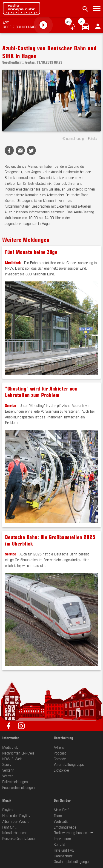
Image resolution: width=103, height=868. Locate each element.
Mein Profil (62, 810)
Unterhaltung (63, 738)
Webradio (61, 821)
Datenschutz (63, 856)
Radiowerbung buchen (70, 832)
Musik (7, 800)
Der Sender (62, 800)
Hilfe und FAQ (64, 850)
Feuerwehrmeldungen (19, 787)
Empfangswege (65, 827)
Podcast (60, 753)
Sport (6, 764)
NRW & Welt (12, 759)
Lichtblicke (61, 770)
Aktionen (60, 747)
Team (58, 815)
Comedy (60, 759)
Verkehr (8, 770)
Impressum (62, 838)
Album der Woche (16, 821)
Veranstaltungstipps (69, 764)
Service (11, 405)
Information (11, 738)
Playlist (7, 810)
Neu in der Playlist (16, 815)
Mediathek (13, 262)
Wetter (8, 776)
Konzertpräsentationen (19, 838)
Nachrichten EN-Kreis (18, 753)
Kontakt (59, 844)
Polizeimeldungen (15, 781)
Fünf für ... (10, 827)
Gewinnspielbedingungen (72, 861)
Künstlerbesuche (15, 832)
